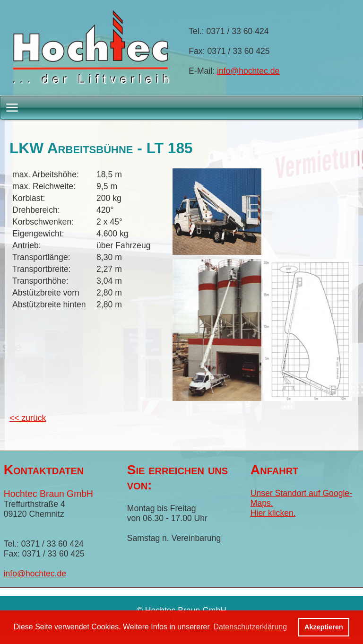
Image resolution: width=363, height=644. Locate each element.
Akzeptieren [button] (324, 627)
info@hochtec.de (248, 71)
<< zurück (28, 418)
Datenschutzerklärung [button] (250, 627)
